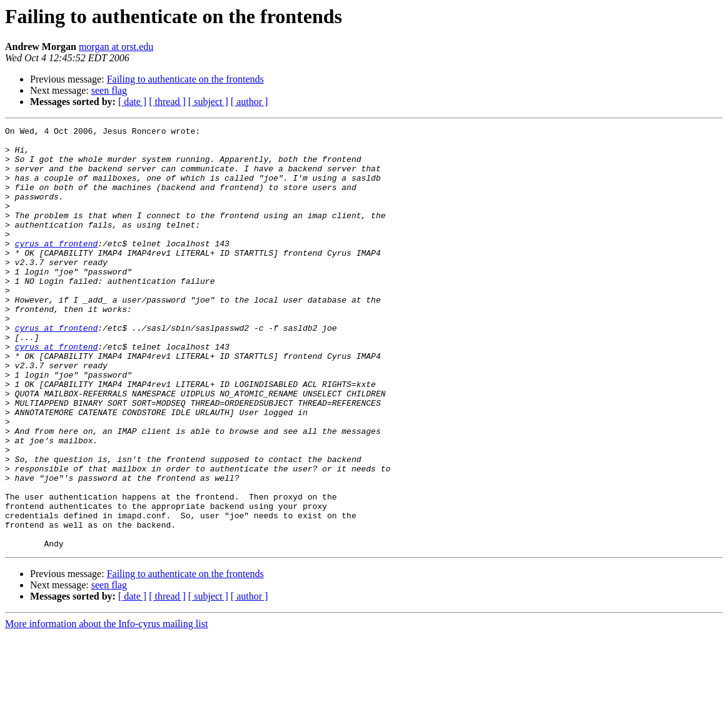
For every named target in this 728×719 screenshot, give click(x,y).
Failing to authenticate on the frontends (185, 79)
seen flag (109, 90)
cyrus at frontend (57, 268)
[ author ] (250, 102)
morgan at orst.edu (116, 47)
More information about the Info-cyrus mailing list (106, 708)
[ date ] (132, 102)
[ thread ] (167, 102)
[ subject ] (208, 102)
